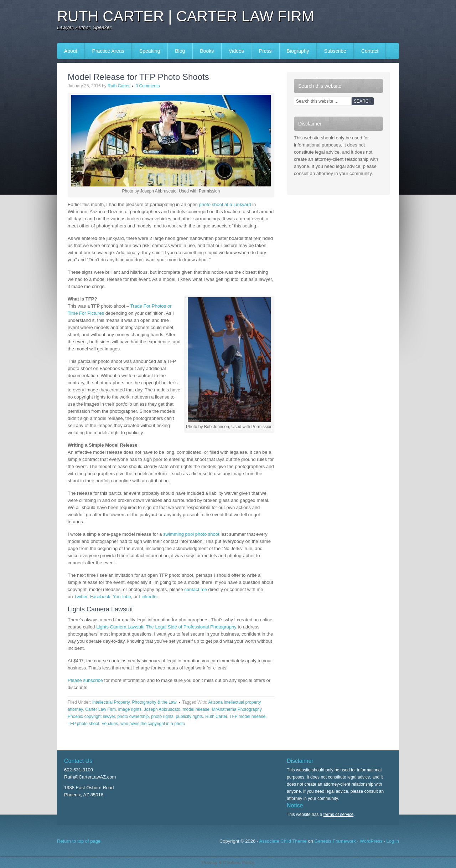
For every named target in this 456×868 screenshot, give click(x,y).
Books (207, 51)
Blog (180, 51)
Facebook (100, 597)
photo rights (162, 717)
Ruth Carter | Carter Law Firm (186, 16)
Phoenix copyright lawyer (91, 717)
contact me (196, 589)
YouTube (122, 597)
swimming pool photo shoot (191, 534)
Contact (370, 51)
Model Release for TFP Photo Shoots (138, 77)
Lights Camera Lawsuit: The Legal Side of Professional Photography (166, 627)
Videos (236, 51)
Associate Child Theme (283, 841)
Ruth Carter (119, 86)
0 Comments (147, 86)
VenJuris (110, 724)
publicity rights (190, 717)
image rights (130, 709)
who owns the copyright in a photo (153, 724)
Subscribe (335, 51)
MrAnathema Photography (237, 709)
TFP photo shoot (84, 724)
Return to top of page (79, 841)
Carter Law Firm (100, 709)
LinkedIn (148, 597)
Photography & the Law (154, 702)
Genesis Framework (335, 841)
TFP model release (247, 717)
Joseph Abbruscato (162, 709)
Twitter (81, 597)
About (71, 51)
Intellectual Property (111, 702)
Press (265, 51)
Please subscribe (85, 680)
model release (196, 709)
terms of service (339, 815)
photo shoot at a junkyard (225, 204)
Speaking (150, 51)
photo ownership (133, 717)
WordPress (371, 841)
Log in (393, 841)
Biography (298, 51)
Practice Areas (108, 51)
